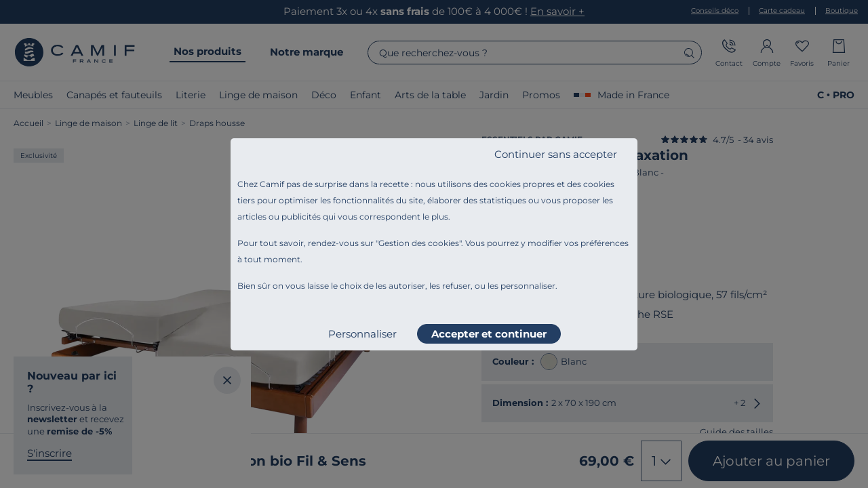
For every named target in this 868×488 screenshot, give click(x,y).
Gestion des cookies (419, 243)
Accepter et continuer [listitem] (489, 334)
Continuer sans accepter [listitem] (556, 154)
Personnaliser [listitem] (362, 334)
